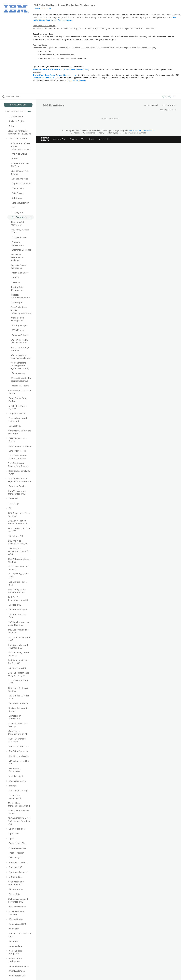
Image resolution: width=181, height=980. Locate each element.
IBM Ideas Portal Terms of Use (142, 131)
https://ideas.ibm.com (62, 20)
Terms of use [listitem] (88, 139)
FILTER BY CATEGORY (15, 111)
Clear (29, 111)
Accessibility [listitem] (105, 139)
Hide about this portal (42, 8)
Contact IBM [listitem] (59, 139)
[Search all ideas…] (22, 97)
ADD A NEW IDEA (18, 105)
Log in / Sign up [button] (169, 96)
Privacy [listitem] (73, 139)
